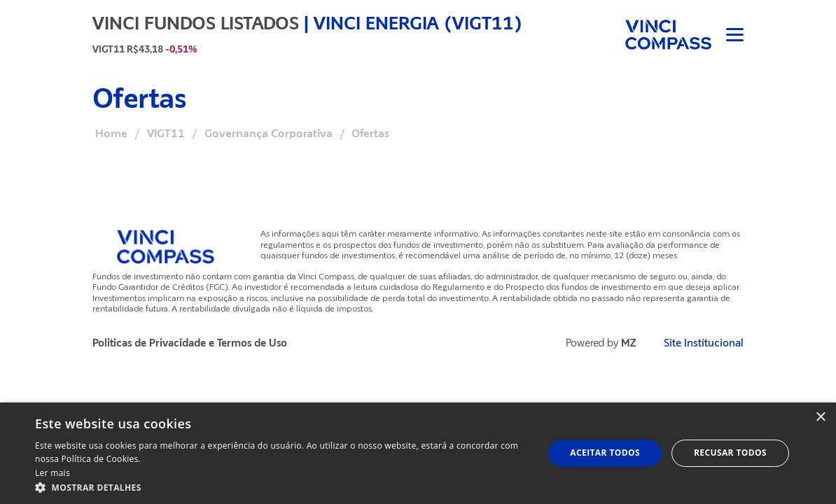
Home (111, 134)
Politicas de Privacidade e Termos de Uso (190, 343)
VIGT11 (166, 134)
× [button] (820, 418)
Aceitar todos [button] (605, 453)
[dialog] (418, 453)
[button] (282, 487)
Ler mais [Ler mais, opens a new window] (53, 473)
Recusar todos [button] (730, 453)
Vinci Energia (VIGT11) (418, 23)
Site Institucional (704, 343)
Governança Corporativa (269, 134)
